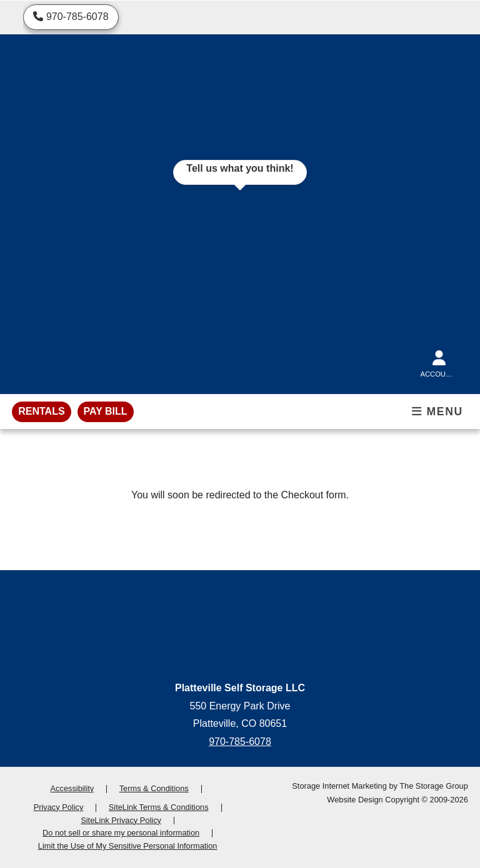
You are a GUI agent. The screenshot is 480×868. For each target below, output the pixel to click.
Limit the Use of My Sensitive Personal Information (128, 846)
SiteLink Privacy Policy (121, 820)
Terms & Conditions (154, 788)
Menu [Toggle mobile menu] (437, 412)
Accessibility (72, 788)
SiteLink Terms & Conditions (159, 807)
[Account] (439, 362)
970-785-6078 (240, 742)
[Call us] (71, 17)
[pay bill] (106, 412)
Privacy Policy (59, 807)
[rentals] (41, 412)
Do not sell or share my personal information (121, 833)
